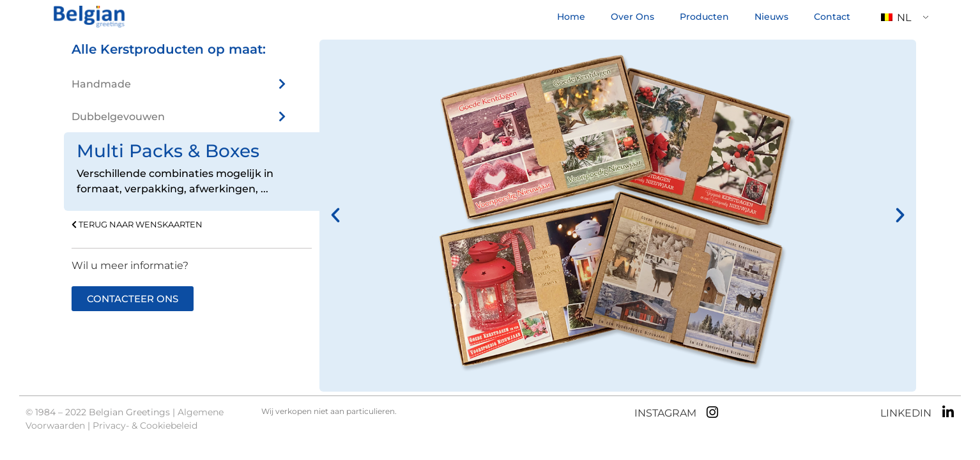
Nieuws (771, 17)
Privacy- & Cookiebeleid (145, 425)
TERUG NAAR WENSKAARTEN (137, 225)
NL (896, 18)
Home (571, 17)
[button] (335, 215)
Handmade (101, 84)
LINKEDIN (906, 413)
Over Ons (632, 17)
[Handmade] (282, 84)
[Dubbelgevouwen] (282, 116)
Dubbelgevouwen (118, 117)
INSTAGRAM (665, 413)
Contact (832, 17)
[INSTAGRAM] (713, 412)
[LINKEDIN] (948, 412)
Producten (704, 17)
